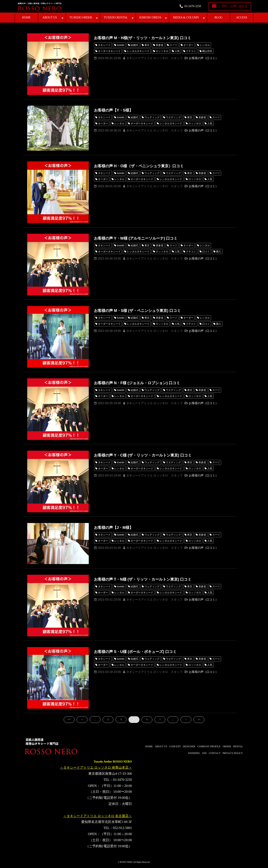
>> (199, 719)
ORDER (227, 746)
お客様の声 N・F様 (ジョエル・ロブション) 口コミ (137, 383)
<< (69, 719)
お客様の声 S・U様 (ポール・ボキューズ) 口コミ (135, 652)
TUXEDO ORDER (81, 18)
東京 (147, 45)
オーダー (188, 45)
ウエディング (173, 117)
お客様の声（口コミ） (204, 58)
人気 (177, 51)
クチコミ (191, 51)
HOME (26, 18)
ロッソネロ (162, 51)
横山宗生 (207, 51)
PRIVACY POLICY (233, 753)
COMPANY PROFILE (209, 746)
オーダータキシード (109, 51)
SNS (204, 753)
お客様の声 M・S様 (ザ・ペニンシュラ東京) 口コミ (137, 311)
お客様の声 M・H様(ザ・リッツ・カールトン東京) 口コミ (143, 38)
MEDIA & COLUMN (186, 18)
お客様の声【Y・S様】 (113, 110)
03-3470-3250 (193, 6)
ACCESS (242, 18)
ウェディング (152, 117)
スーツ (173, 45)
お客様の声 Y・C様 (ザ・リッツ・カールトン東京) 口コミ (143, 455)
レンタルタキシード (138, 51)
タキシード (104, 45)
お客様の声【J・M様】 (114, 528)
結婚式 (134, 45)
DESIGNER (189, 746)
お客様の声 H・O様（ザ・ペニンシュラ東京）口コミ (139, 166)
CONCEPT (175, 746)
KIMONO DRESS (150, 18)
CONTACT (215, 753)
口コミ (206, 252)
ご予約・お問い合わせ (233, 6)
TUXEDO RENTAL (116, 18)
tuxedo (121, 45)
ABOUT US (50, 18)
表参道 (160, 45)
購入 (219, 252)
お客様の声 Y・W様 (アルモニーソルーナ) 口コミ (136, 238)
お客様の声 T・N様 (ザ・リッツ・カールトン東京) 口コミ (143, 579)
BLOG (218, 18)
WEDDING (194, 753)
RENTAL (238, 746)
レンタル (205, 45)
